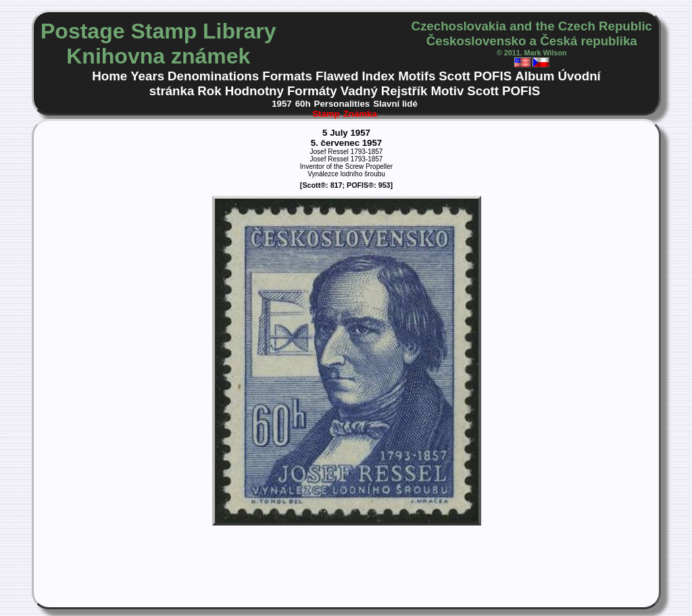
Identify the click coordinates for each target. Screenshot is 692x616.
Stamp (326, 114)
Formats (287, 76)
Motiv (447, 91)
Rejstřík (404, 91)
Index (378, 76)
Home (109, 76)
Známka (360, 114)
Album (535, 76)
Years (147, 76)
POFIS (493, 76)
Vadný (359, 91)
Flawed (337, 76)
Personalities (342, 104)
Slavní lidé (395, 104)
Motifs (417, 76)
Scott (454, 76)
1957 (282, 104)
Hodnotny (254, 91)
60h (303, 104)
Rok (209, 91)
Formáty (312, 91)
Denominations (213, 76)
